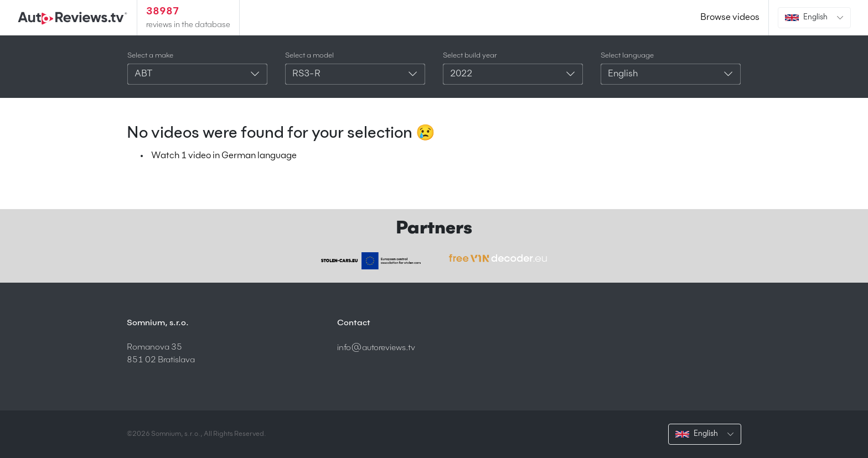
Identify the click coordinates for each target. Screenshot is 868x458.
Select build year (470, 56)
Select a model (309, 56)
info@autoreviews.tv (376, 348)
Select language (627, 56)
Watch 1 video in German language (224, 156)
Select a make (150, 56)
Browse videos (730, 18)
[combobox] (197, 74)
